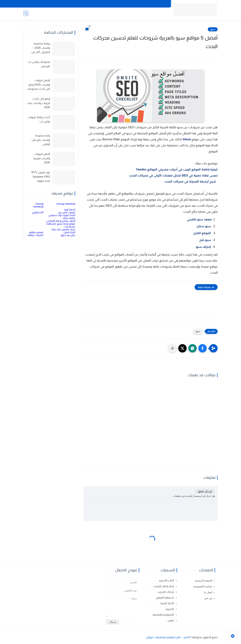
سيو (213, 29)
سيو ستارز (203, 226)
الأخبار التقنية (82, 13)
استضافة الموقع (165, 598)
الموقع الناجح (202, 233)
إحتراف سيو (203, 247)
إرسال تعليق (205, 491)
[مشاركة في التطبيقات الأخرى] (172, 348)
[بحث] (26, 14)
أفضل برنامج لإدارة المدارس (61, 221)
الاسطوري (38, 212)
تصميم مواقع (36, 232)
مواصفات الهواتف (113, 13)
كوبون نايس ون (67, 212)
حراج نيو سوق (68, 235)
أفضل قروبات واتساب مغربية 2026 (42, 158)
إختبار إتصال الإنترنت (164, 586)
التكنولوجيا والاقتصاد (163, 615)
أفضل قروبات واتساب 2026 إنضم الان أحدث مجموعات (38, 85)
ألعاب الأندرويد (167, 580)
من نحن (129, 4)
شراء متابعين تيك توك (63, 229)
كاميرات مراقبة (36, 235)
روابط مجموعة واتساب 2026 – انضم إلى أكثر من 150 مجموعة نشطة (39, 48)
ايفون (130, 13)
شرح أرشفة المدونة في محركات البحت (191, 182)
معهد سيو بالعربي (199, 219)
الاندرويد (140, 13)
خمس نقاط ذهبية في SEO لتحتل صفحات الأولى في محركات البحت (173, 175)
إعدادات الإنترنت (166, 592)
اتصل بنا (141, 4)
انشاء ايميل (69, 232)
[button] (203, 348)
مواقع (95, 13)
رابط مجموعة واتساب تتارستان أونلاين (41, 140)
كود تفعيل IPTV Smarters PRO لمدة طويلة (41, 177)
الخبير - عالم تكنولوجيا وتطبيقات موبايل (167, 637)
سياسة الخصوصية (158, 4)
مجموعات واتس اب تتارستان (39, 64)
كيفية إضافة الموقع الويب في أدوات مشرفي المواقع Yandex (177, 169)
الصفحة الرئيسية (158, 13)
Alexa (187, 139)
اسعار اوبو (70, 209)
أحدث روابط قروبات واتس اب (39, 119)
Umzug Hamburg (66, 204)
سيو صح (205, 240)
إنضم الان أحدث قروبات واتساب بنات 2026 (39, 103)
